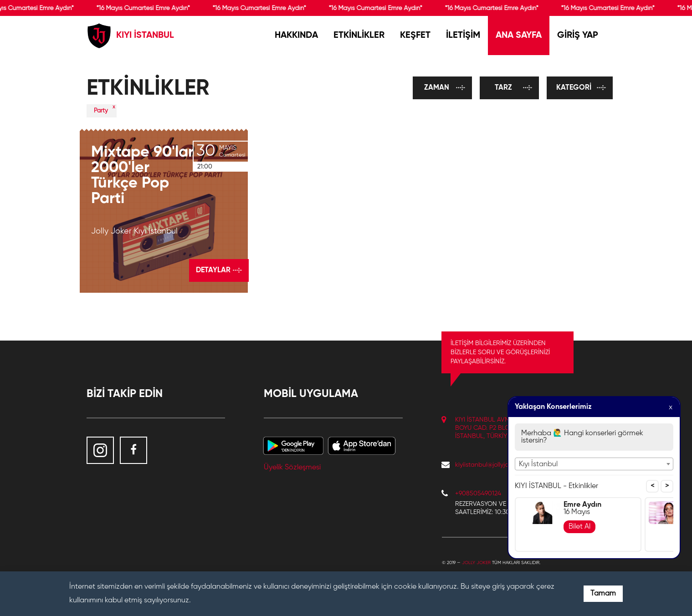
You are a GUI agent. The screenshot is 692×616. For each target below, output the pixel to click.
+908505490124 (478, 494)
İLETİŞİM (463, 36)
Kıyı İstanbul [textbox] (538, 464)
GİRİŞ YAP (578, 36)
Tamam (603, 594)
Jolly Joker (476, 563)
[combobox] (594, 464)
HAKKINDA (296, 36)
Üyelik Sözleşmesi (292, 468)
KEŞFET (415, 36)
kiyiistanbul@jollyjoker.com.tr (495, 465)
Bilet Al (579, 527)
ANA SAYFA (519, 36)
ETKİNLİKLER (359, 36)
